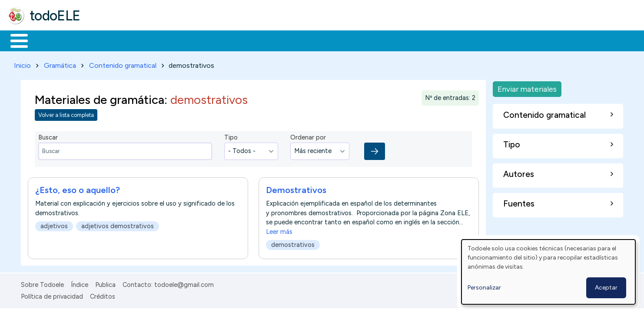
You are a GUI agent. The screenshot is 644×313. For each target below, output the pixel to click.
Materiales (49, 40)
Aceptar (606, 288)
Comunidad (318, 40)
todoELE (55, 16)
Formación (105, 40)
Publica (105, 283)
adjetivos (54, 224)
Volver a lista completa (66, 114)
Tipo (231, 136)
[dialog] (548, 272)
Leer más (279, 230)
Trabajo (157, 40)
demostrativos (293, 243)
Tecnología (260, 40)
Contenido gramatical (123, 64)
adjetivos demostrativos (118, 224)
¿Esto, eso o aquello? (78, 188)
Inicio (15, 40)
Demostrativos (296, 188)
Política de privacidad (52, 295)
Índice (80, 283)
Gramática (60, 64)
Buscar (357, 40)
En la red (205, 40)
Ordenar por (308, 136)
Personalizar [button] (484, 288)
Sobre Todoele (42, 283)
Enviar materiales (527, 87)
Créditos (103, 295)
